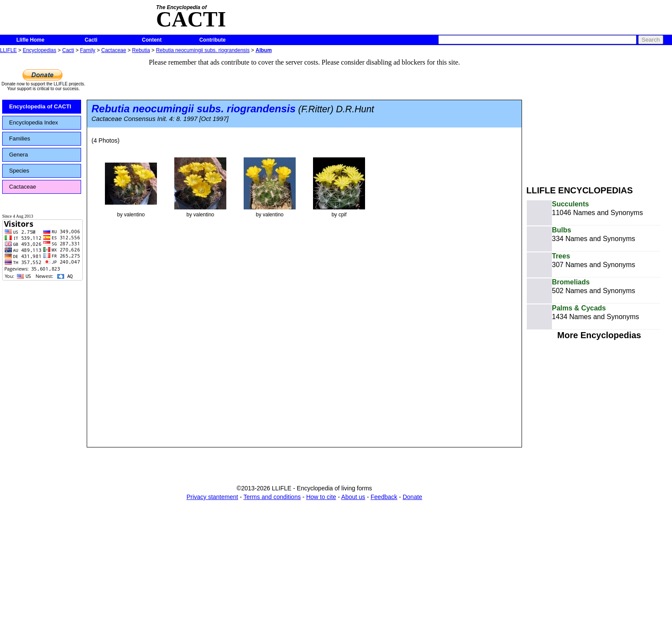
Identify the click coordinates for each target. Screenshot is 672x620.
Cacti (91, 40)
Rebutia (141, 50)
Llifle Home (31, 40)
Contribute (213, 40)
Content (152, 40)
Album (263, 50)
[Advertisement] (599, 116)
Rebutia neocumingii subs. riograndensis (203, 50)
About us (353, 497)
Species (19, 171)
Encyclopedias (39, 50)
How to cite (321, 497)
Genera (18, 155)
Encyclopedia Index (34, 122)
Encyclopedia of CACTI (40, 106)
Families (20, 139)
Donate (413, 497)
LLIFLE (8, 50)
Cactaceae (114, 50)
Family (88, 50)
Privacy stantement (212, 497)
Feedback (384, 497)
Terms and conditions (272, 497)
